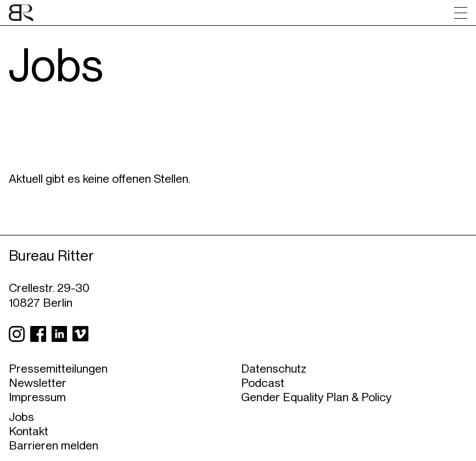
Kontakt (29, 431)
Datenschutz (274, 368)
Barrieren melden (54, 445)
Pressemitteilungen (58, 368)
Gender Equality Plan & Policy (317, 397)
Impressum (37, 397)
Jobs (21, 417)
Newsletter (38, 383)
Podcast (263, 383)
